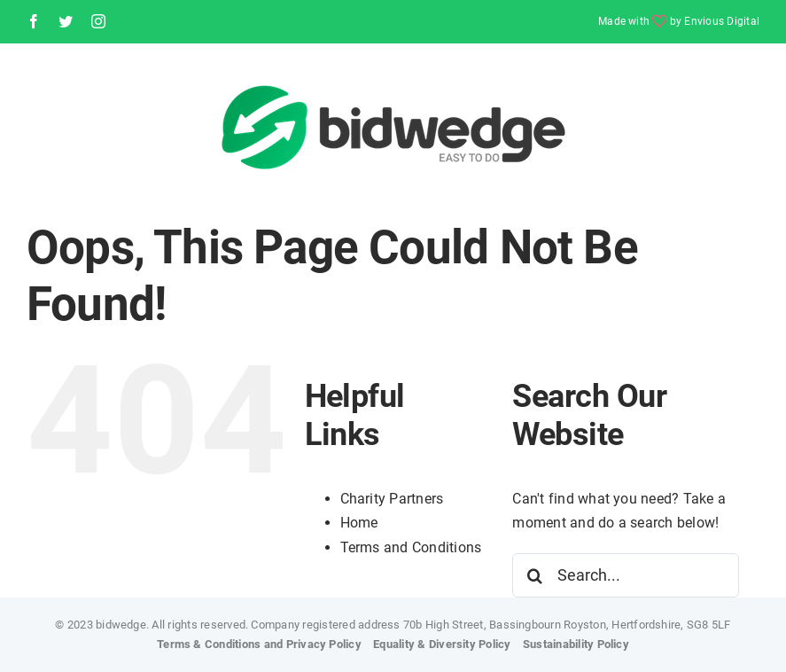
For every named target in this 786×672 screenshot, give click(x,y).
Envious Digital (722, 21)
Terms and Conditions (411, 547)
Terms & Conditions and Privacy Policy (259, 644)
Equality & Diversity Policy (442, 644)
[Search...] (626, 575)
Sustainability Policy (576, 644)
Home (359, 523)
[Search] (534, 575)
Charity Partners (392, 499)
